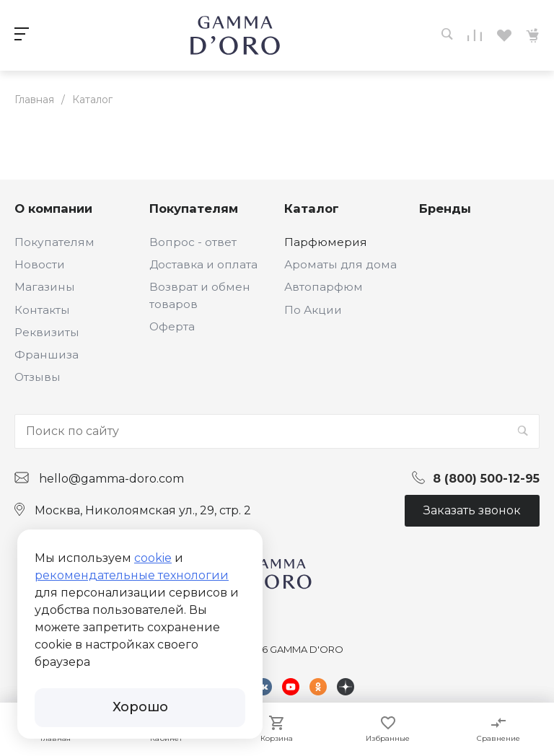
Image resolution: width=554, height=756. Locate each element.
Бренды (445, 208)
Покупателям (54, 242)
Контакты (42, 310)
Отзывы (38, 377)
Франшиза (47, 355)
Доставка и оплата (203, 264)
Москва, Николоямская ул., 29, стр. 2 (143, 510)
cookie (153, 558)
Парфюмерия (326, 242)
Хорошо (140, 707)
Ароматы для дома (340, 264)
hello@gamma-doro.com (111, 479)
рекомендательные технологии (132, 575)
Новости (40, 264)
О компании (53, 208)
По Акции (313, 310)
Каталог (312, 208)
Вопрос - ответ (193, 242)
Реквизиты (47, 332)
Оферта (172, 326)
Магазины (45, 287)
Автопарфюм (324, 287)
